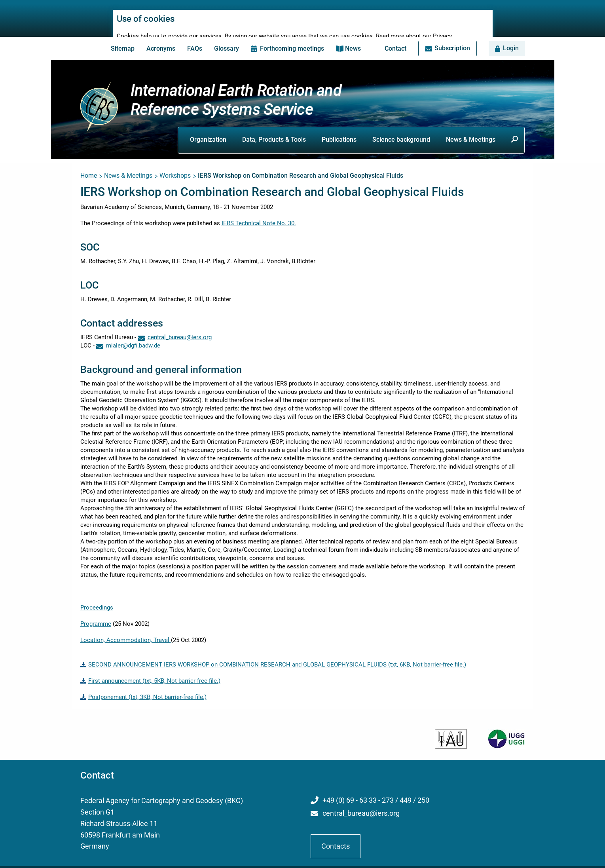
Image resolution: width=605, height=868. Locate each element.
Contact (395, 38)
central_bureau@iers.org (361, 803)
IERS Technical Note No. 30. (259, 213)
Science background (401, 129)
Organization (208, 129)
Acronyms (161, 38)
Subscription (452, 38)
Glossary (227, 38)
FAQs (195, 38)
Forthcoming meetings (292, 38)
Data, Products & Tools (274, 129)
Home (89, 165)
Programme (96, 613)
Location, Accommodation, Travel (126, 630)
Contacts (336, 835)
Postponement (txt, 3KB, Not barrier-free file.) (147, 687)
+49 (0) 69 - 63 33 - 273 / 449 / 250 (376, 790)
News (353, 38)
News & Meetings (471, 129)
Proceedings (97, 597)
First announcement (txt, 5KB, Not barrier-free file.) (154, 670)
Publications (339, 129)
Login (511, 38)
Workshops (175, 165)
